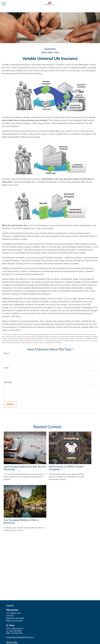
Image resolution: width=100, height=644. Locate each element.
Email (6, 368)
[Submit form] (10, 404)
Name (6, 353)
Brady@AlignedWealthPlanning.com (20, 637)
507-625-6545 (17, 633)
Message (8, 382)
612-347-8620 (17, 621)
